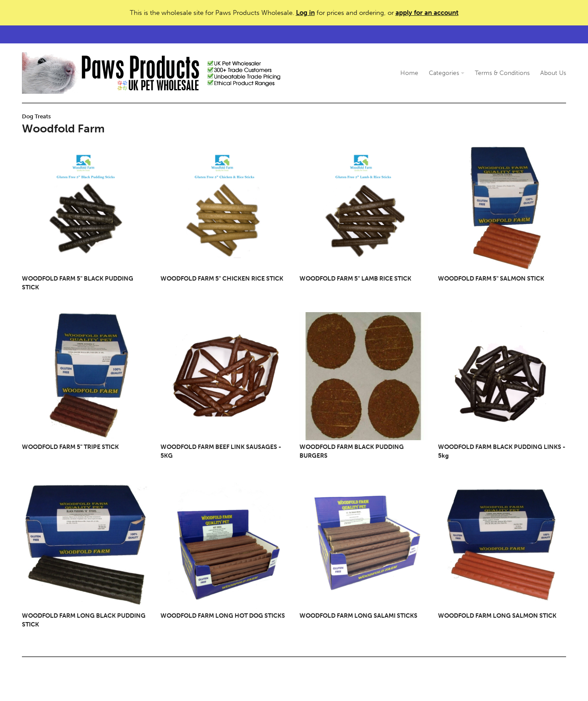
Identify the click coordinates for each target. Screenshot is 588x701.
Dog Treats (36, 116)
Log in (305, 13)
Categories (447, 73)
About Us (553, 73)
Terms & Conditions (502, 73)
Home (409, 73)
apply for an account (427, 13)
